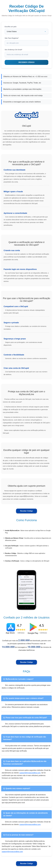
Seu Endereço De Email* (13, 50)
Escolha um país (11, 27)
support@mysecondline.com (30, 773)
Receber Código (27, 511)
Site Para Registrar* (12, 38)
